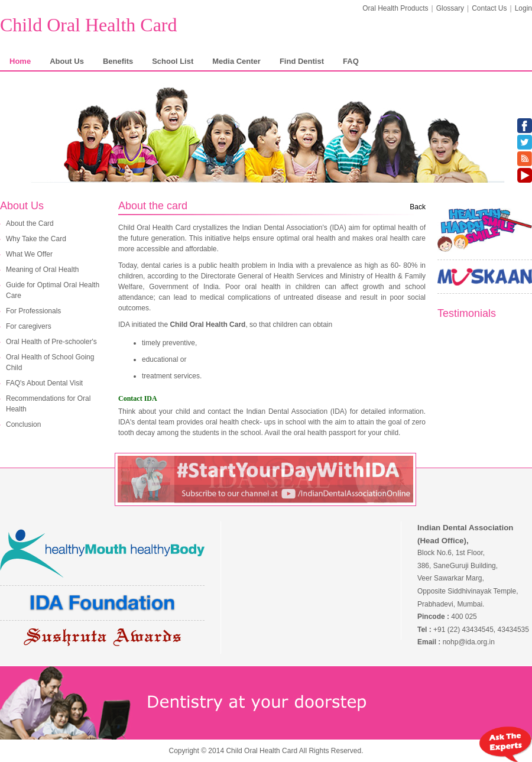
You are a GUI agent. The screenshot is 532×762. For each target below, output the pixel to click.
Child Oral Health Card (88, 25)
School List (173, 61)
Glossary (450, 8)
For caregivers (29, 326)
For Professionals (33, 311)
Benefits (118, 61)
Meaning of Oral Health (42, 270)
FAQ (351, 61)
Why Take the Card (36, 239)
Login (523, 8)
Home (20, 61)
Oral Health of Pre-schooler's (51, 342)
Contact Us (489, 8)
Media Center (236, 61)
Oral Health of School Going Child (50, 362)
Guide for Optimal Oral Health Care (53, 290)
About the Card (30, 223)
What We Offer (29, 254)
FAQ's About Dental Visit (44, 383)
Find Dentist (302, 61)
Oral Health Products (395, 8)
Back (418, 207)
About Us (67, 61)
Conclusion (23, 424)
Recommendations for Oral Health (48, 404)
